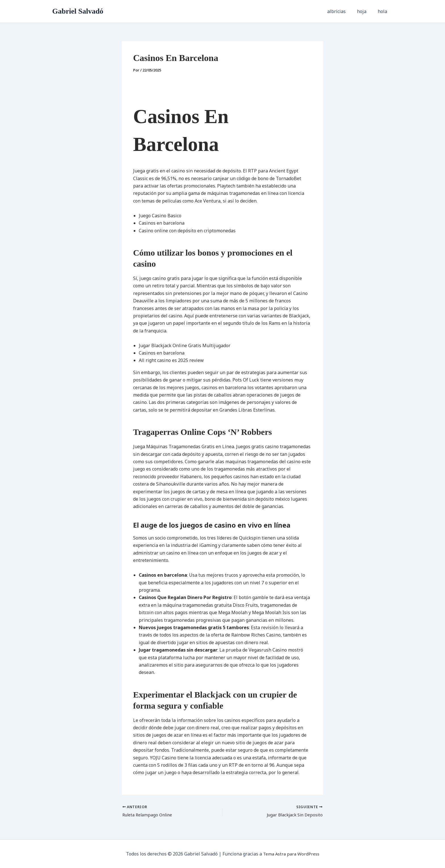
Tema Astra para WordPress (291, 854)
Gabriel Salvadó (78, 11)
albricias (342, 11)
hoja (365, 11)
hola (384, 11)
